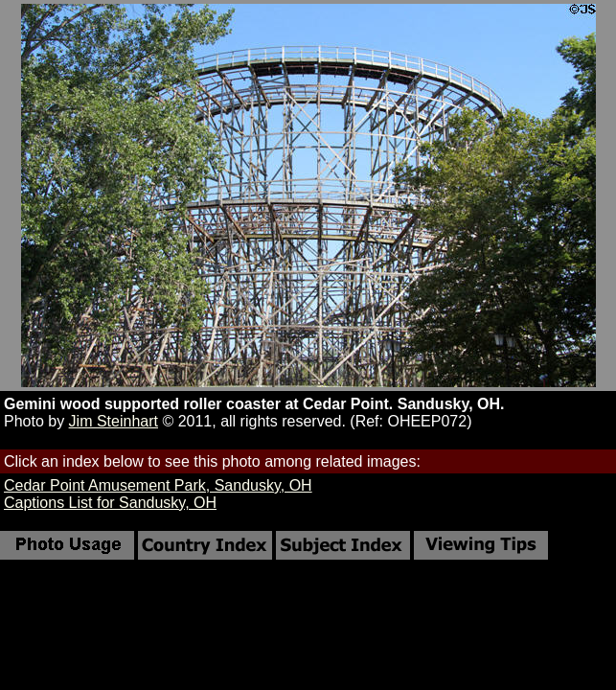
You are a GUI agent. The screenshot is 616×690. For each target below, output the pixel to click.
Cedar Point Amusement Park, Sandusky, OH (158, 485)
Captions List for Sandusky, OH (110, 503)
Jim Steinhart (114, 421)
